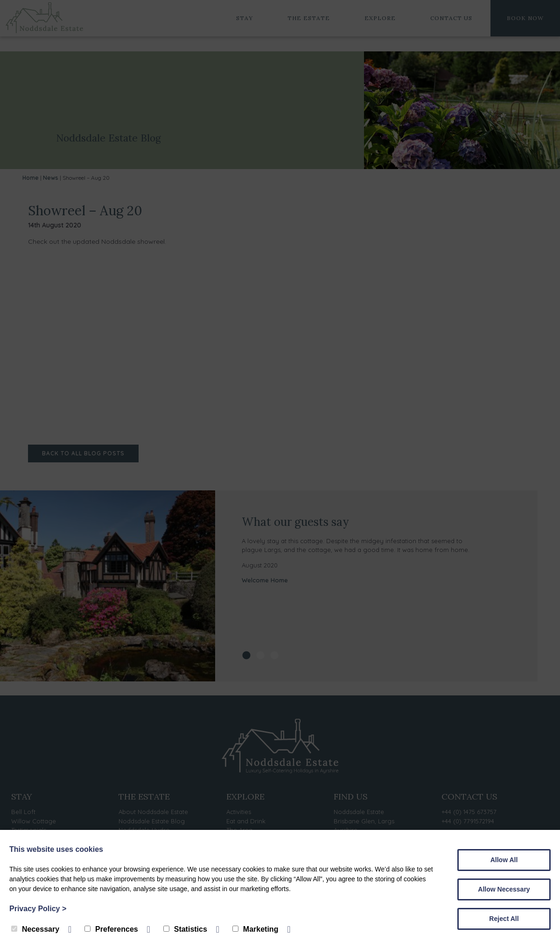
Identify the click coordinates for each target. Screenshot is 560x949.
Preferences (111, 929)
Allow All (504, 860)
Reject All (504, 919)
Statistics (185, 929)
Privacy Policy (38, 909)
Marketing (255, 929)
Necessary (35, 929)
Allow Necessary (504, 889)
